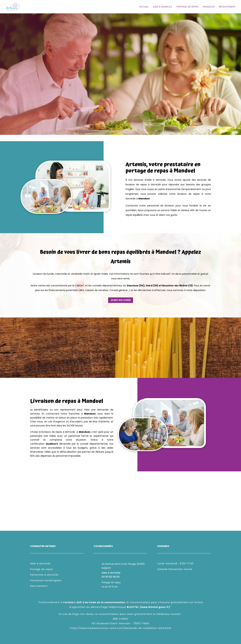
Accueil (144, 7)
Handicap (209, 7)
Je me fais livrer (121, 300)
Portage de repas (187, 7)
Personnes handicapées (46, 580)
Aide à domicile (163, 7)
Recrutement (227, 7)
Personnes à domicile (44, 575)
